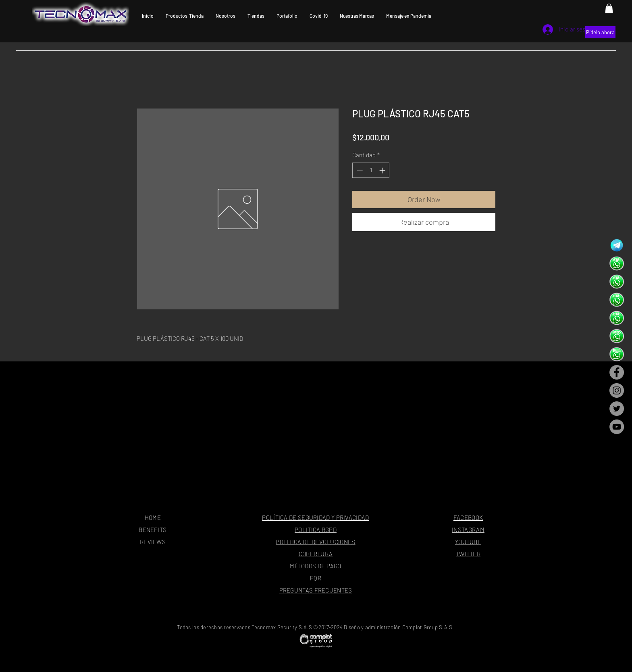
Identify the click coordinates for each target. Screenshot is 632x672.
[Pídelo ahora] (600, 32)
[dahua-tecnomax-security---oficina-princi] (617, 263)
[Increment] (383, 170)
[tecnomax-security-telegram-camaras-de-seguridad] (617, 245)
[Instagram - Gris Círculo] (617, 390)
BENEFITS (153, 530)
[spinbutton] (371, 170)
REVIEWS (153, 542)
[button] (609, 8)
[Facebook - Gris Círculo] (617, 372)
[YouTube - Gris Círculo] (617, 427)
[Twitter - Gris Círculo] (617, 409)
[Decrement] (359, 170)
